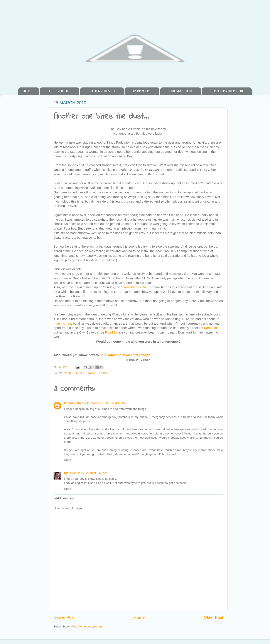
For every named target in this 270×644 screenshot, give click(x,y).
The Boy (103, 373)
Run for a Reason (84, 373)
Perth (67, 373)
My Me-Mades (142, 91)
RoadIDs (111, 332)
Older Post (213, 617)
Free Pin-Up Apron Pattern (227, 91)
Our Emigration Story (102, 91)
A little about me (59, 91)
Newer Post (64, 617)
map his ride (62, 324)
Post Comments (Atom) (87, 626)
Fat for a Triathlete (77, 403)
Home (26, 91)
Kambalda (211, 328)
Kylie (67, 473)
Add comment (65, 498)
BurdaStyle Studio (181, 91)
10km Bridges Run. (135, 287)
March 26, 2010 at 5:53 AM (90, 473)
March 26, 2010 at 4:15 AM (108, 403)
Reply (68, 460)
